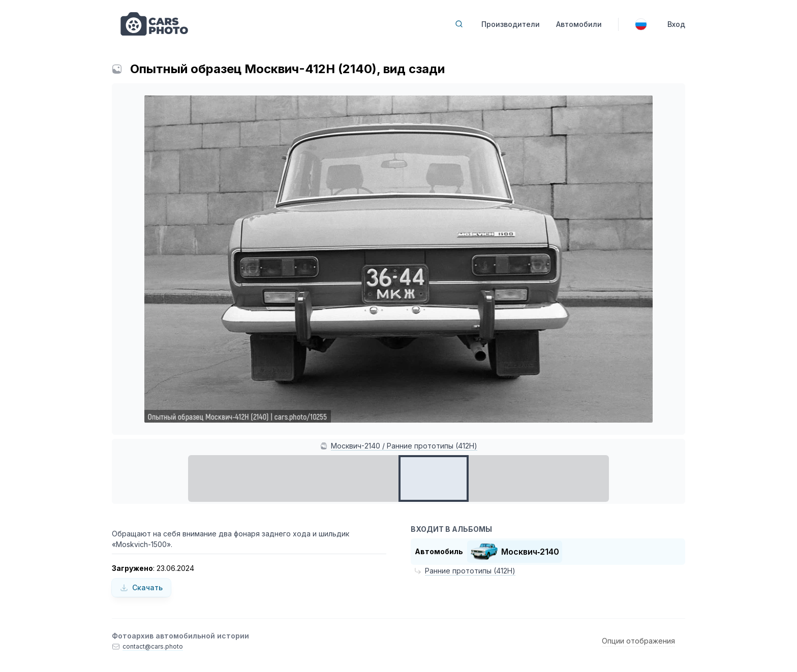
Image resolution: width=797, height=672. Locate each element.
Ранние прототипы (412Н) (470, 571)
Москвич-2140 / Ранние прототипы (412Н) (404, 446)
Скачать (141, 587)
